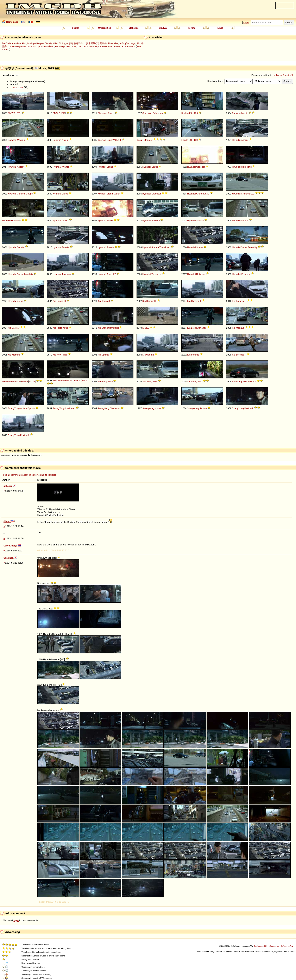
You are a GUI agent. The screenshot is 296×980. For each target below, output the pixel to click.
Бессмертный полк (66, 46)
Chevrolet (102, 113)
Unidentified (105, 28)
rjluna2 (7, 521)
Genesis (21, 194)
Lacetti (245, 113)
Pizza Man (113, 43)
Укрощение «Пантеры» (107, 46)
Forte (59, 328)
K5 (148, 328)
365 (117, 140)
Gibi (61, 43)
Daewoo (236, 113)
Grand (110, 194)
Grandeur (156, 194)
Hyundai (236, 140)
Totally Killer (51, 43)
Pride (65, 355)
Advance (202, 328)
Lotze (194, 328)
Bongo (60, 301)
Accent (245, 140)
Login (246, 23)
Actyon (24, 408)
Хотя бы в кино (86, 46)
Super (110, 140)
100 (196, 140)
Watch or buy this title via (21, 455)
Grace (65, 194)
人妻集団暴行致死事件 (95, 43)
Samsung (102, 382)
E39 (18, 113)
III (65, 301)
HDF (13, 220)
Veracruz (246, 274)
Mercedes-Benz (10, 382)
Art (255, 382)
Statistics (133, 28)
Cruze (111, 113)
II (251, 167)
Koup (65, 328)
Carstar (16, 328)
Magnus (21, 140)
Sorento (195, 355)
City (255, 247)
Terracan (66, 274)
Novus (65, 140)
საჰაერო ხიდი (128, 43)
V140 (84, 380)
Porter (110, 220)
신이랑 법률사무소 (73, 43)
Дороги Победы (45, 46)
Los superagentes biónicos (22, 46)
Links (220, 28)
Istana (158, 408)
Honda (185, 140)
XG (208, 194)
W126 (32, 382)
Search (76, 28)
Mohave (240, 328)
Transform (165, 247)
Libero (65, 220)
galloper (278, 75)
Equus (110, 167)
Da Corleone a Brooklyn (14, 43)
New (59, 355)
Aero (250, 247)
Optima (105, 355)
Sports (32, 408)
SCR (191, 140)
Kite (191, 113)
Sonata (200, 220)
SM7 (200, 382)
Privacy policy (287, 946)
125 (196, 113)
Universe (201, 274)
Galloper (201, 167)
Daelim (185, 113)
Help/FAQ (162, 28)
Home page (12, 22)
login (16, 920)
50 (18, 220)
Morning (16, 355)
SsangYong (14, 408)
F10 (63, 113)
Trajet (110, 274)
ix (160, 274)
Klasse (24, 382)
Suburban (158, 113)
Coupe (29, 194)
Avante (65, 167)
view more (18, 87)
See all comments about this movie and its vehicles (30, 475)
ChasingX (288, 75)
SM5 (110, 382)
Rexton (203, 408)
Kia (54, 301)
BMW (11, 113)
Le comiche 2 (128, 46)
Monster (148, 140)
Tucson (155, 274)
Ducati (140, 140)
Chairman (70, 408)
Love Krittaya (10, 546)
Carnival (106, 301)
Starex (117, 194)
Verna (20, 301)
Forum (191, 28)
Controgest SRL (260, 946)
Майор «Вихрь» (36, 43)
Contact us (274, 946)
